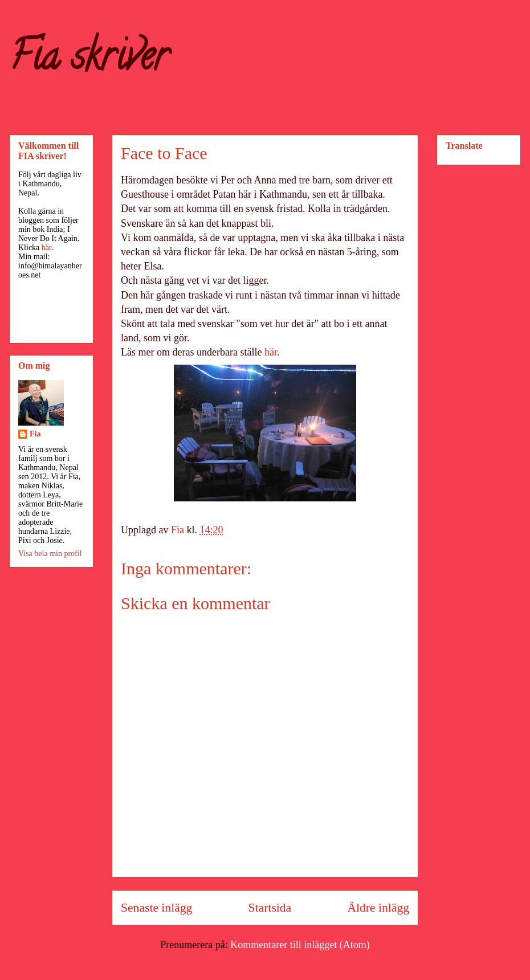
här (271, 352)
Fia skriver (89, 60)
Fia (35, 434)
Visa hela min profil (50, 554)
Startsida (270, 908)
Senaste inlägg (156, 908)
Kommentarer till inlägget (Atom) (300, 945)
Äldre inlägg (378, 908)
